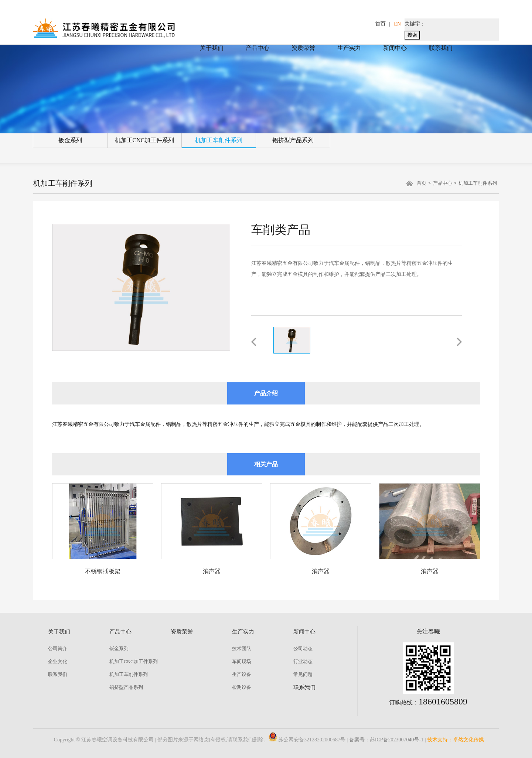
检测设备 (242, 687)
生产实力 (349, 48)
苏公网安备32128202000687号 (307, 740)
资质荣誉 (303, 48)
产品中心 (258, 48)
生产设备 (242, 674)
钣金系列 (70, 140)
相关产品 (266, 464)
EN (397, 24)
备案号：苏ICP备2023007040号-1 (386, 740)
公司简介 (58, 648)
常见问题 (303, 674)
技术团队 (242, 648)
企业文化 (58, 661)
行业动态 (303, 661)
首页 (381, 24)
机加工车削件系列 (219, 140)
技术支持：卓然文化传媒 (456, 740)
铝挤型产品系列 (293, 140)
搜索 (412, 35)
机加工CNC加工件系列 (145, 140)
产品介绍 (266, 393)
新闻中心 (395, 48)
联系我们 (441, 48)
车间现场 (242, 661)
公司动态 (303, 648)
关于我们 (212, 48)
